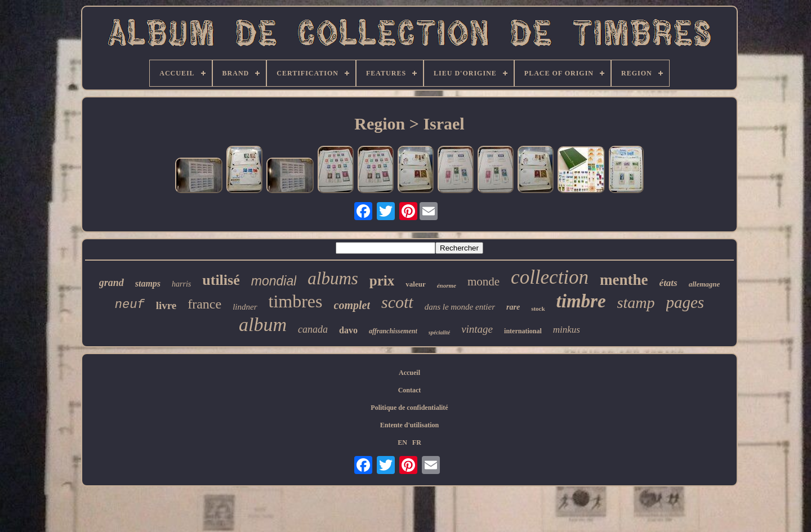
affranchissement (393, 331)
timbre (581, 301)
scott (397, 302)
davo (348, 330)
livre (166, 305)
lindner (245, 307)
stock (538, 309)
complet (352, 305)
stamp (636, 303)
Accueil (409, 373)
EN (402, 442)
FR (417, 442)
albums (333, 278)
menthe (624, 280)
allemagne (705, 284)
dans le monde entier (460, 307)
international (523, 331)
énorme (447, 285)
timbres (296, 301)
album (263, 325)
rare (513, 307)
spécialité (439, 332)
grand (112, 283)
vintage (477, 329)
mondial (274, 281)
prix (382, 281)
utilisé (221, 280)
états (669, 283)
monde (484, 281)
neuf (130, 305)
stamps (148, 283)
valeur (415, 284)
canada (313, 329)
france (204, 304)
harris (181, 284)
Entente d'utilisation (409, 425)
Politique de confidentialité (409, 408)
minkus (567, 330)
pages (685, 302)
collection (550, 277)
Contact (410, 390)
